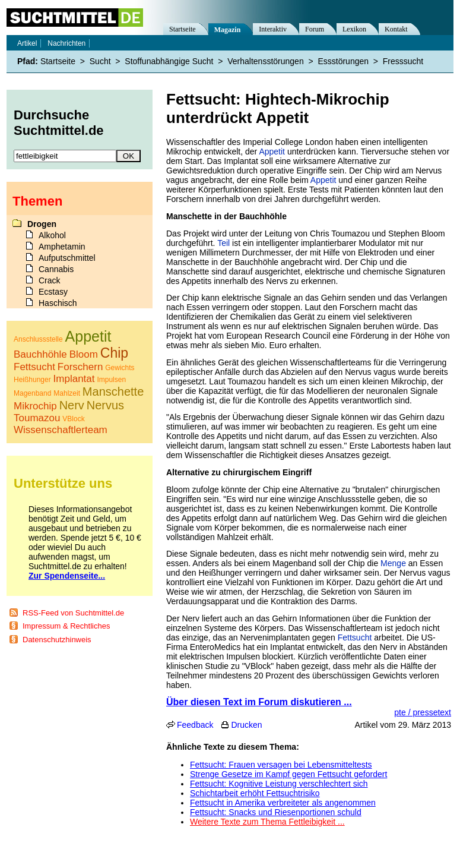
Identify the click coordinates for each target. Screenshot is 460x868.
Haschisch (58, 303)
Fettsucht (355, 637)
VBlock (73, 419)
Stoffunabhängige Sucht (169, 61)
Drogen (42, 224)
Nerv (72, 405)
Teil (223, 243)
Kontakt (396, 29)
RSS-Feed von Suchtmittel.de (73, 613)
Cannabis (56, 269)
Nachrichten (66, 43)
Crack (50, 280)
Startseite (183, 29)
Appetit (272, 151)
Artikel (27, 43)
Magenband (32, 393)
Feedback (195, 725)
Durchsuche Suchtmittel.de (59, 123)
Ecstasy (53, 292)
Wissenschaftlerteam (61, 430)
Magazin (228, 30)
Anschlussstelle (38, 339)
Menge (393, 563)
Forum (315, 29)
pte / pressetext (423, 712)
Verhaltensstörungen (265, 61)
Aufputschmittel (67, 258)
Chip (114, 353)
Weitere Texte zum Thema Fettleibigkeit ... (267, 822)
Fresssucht (403, 61)
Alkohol (52, 235)
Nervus (105, 405)
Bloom (84, 354)
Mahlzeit (67, 393)
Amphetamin (62, 247)
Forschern (80, 367)
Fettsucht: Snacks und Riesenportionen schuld (276, 812)
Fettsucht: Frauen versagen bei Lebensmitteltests (281, 765)
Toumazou (37, 418)
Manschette (113, 392)
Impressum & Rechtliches (66, 626)
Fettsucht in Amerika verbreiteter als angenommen (283, 803)
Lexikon (354, 29)
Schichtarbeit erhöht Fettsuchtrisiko (255, 793)
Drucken (246, 725)
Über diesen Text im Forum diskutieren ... (259, 702)
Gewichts (120, 368)
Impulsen (111, 380)
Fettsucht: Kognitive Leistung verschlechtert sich (279, 784)
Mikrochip (35, 406)
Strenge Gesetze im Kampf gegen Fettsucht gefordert (288, 774)
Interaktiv (273, 29)
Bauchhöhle (40, 354)
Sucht (100, 61)
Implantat (74, 379)
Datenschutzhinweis (57, 640)
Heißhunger (32, 380)
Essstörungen (343, 61)
